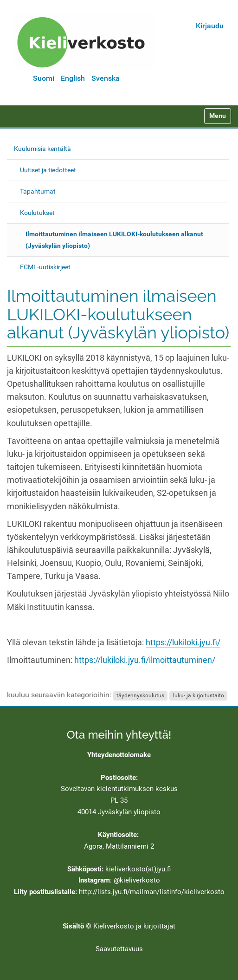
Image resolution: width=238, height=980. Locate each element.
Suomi (44, 78)
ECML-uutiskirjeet (45, 267)
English (73, 78)
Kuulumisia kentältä (42, 149)
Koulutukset (37, 213)
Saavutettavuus (119, 949)
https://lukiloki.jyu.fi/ (183, 643)
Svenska (106, 78)
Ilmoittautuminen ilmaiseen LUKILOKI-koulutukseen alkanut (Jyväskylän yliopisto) (114, 240)
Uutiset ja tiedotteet (48, 170)
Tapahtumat (38, 191)
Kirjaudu (210, 26)
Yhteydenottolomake (119, 755)
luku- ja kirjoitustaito (199, 695)
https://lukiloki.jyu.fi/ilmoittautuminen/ (145, 660)
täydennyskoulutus (140, 695)
